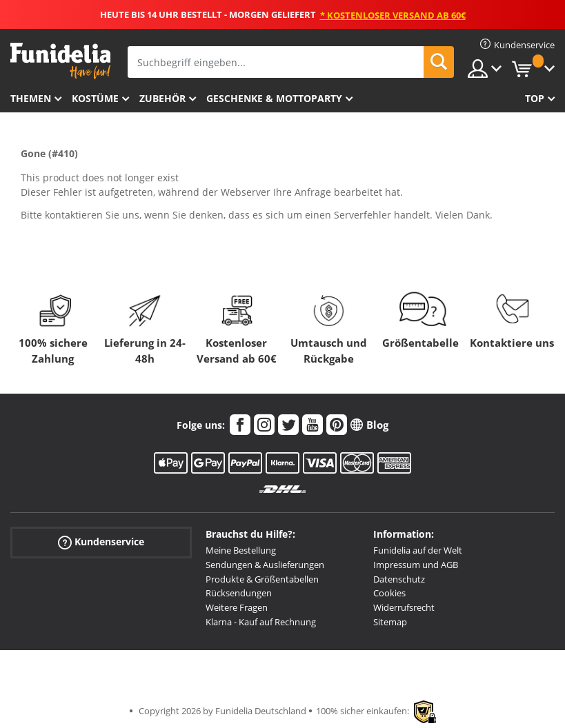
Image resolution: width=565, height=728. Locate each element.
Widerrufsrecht (404, 607)
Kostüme (95, 98)
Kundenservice (101, 542)
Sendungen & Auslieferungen (265, 565)
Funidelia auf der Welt (418, 550)
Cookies (389, 593)
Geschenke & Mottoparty (274, 98)
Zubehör (162, 98)
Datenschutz (399, 579)
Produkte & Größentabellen (262, 579)
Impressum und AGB (416, 565)
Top (535, 98)
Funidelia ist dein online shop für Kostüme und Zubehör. (60, 61)
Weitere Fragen (237, 607)
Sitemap (390, 622)
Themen (31, 98)
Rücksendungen (239, 593)
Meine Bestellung (241, 550)
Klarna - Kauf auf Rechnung (261, 622)
